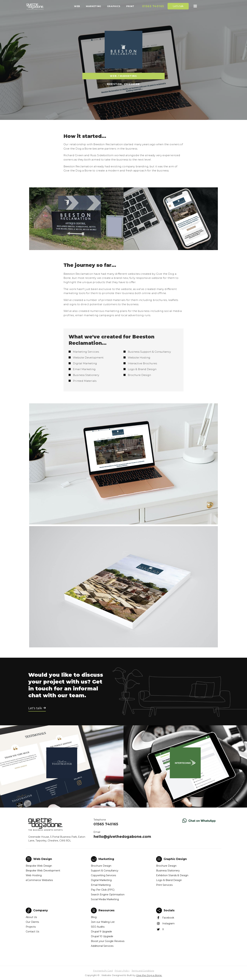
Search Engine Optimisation (108, 895)
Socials (169, 910)
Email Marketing (101, 885)
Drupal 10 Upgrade (102, 936)
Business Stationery (168, 871)
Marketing (94, 6)
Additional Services (102, 946)
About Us (31, 917)
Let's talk (178, 6)
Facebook (168, 918)
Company (41, 910)
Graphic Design (175, 859)
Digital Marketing (101, 880)
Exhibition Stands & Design (172, 875)
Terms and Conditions (143, 971)
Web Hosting (34, 875)
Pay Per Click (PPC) (103, 890)
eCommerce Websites (39, 880)
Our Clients (32, 922)
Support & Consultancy (105, 871)
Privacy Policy (122, 971)
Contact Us (32, 932)
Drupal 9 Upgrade (101, 932)
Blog (94, 917)
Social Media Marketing (105, 899)
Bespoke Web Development (43, 871)
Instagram (168, 923)
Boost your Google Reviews (108, 941)
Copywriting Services (103, 875)
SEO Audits (98, 927)
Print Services (164, 885)
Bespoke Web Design (39, 866)
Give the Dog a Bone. (149, 975)
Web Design (43, 859)
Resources (107, 910)
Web (77, 6)
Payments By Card (103, 971)
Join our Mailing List (103, 922)
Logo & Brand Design (169, 880)
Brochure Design (101, 866)
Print (130, 6)
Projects (31, 927)
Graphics (114, 6)
